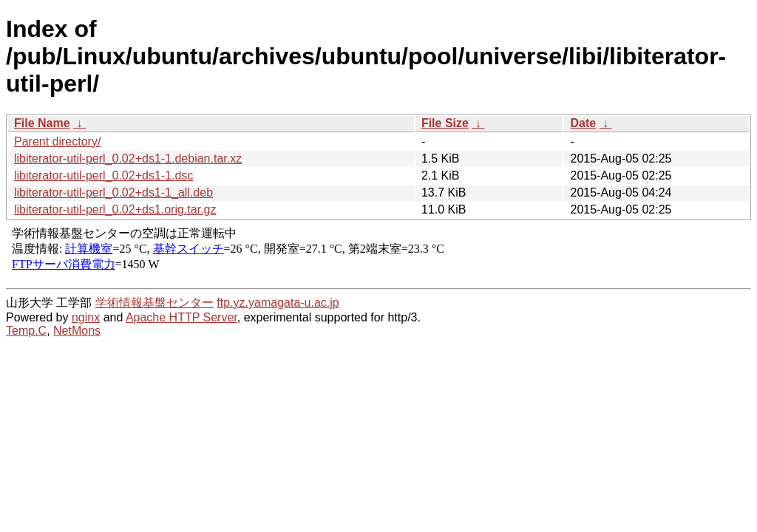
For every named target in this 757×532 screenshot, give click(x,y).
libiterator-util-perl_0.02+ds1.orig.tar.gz (115, 209)
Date (583, 123)
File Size (445, 123)
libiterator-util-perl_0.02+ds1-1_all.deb (113, 192)
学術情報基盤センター (155, 303)
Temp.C (26, 331)
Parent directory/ (57, 141)
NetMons (77, 331)
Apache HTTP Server (181, 317)
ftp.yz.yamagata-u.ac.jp (278, 303)
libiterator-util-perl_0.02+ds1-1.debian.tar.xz (128, 158)
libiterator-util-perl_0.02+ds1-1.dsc (103, 175)
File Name (42, 123)
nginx (86, 317)
